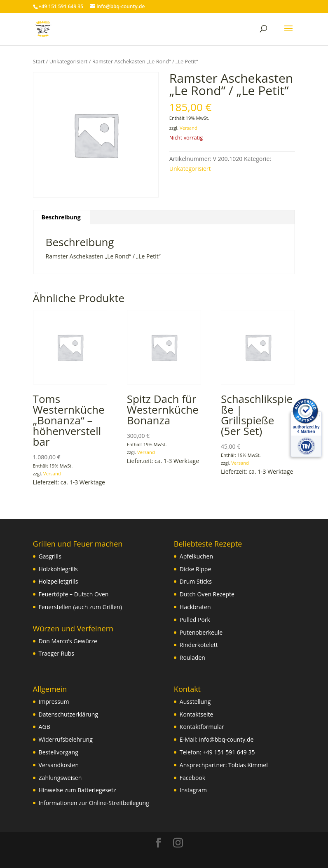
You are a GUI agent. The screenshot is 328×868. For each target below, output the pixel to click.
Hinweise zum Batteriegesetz (77, 790)
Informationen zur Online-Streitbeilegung (94, 803)
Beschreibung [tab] (61, 217)
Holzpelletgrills (59, 581)
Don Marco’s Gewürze (68, 641)
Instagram (193, 790)
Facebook (192, 778)
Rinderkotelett (199, 645)
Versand (189, 128)
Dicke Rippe (195, 569)
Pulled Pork (195, 620)
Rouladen (192, 657)
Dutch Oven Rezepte (207, 594)
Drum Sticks (196, 581)
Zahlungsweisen (60, 778)
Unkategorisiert (69, 61)
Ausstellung (195, 702)
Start (39, 61)
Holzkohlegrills (58, 569)
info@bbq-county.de (226, 739)
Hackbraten (195, 607)
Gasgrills (50, 556)
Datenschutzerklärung (68, 714)
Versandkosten (59, 765)
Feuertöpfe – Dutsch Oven (74, 594)
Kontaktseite (197, 714)
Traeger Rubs (56, 653)
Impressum (54, 702)
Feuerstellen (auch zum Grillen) (80, 607)
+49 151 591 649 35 (229, 752)
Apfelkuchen (196, 556)
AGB (45, 727)
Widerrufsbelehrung (66, 739)
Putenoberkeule (201, 632)
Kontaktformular (202, 727)
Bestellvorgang (59, 752)
